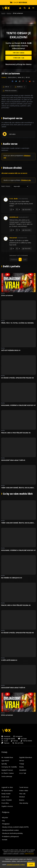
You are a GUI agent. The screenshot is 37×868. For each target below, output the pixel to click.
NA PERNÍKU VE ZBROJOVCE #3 (12, 578)
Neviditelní (23, 770)
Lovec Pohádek (7, 800)
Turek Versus (24, 787)
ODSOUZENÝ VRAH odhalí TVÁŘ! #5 (13, 460)
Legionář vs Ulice (7, 787)
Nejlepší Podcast (7, 770)
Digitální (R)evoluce (26, 757)
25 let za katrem (7, 295)
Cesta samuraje (7, 776)
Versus (22, 760)
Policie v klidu (24, 790)
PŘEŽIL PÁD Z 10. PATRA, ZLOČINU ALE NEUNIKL (18, 323)
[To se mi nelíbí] (17, 210)
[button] (29, 8)
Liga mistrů (5, 760)
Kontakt (5, 840)
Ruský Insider (6, 794)
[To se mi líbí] (11, 210)
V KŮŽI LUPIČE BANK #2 (9, 660)
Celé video (12, 134)
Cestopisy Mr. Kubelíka (9, 767)
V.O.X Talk (23, 773)
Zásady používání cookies (10, 830)
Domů (3, 13)
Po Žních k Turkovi (8, 773)
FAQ (3, 821)
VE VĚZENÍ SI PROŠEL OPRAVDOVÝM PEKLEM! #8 (17, 378)
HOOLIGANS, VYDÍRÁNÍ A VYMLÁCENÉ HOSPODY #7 (18, 405)
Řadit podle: (6, 186)
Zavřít (31, 864)
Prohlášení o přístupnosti (10, 836)
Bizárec (22, 800)
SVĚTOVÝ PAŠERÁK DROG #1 (11, 350)
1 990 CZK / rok (19, 58)
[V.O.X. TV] (6, 8)
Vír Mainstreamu (7, 790)
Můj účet (5, 817)
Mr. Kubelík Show (7, 757)
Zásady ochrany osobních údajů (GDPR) (15, 827)
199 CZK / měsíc (19, 53)
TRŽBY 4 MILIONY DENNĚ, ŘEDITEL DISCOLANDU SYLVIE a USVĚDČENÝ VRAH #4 (17, 488)
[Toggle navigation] (33, 8)
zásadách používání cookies (16, 864)
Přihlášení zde (26, 180)
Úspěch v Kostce (7, 806)
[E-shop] (20, 8)
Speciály (4, 764)
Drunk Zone (5, 797)
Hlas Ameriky (24, 803)
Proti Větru (5, 803)
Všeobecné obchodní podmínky (12, 833)
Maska (9, 13)
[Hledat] (25, 8)
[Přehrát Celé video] (5, 135)
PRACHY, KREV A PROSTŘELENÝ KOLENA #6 (16, 433)
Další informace (29, 854)
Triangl (22, 764)
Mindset (22, 797)
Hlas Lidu (22, 794)
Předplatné (6, 824)
